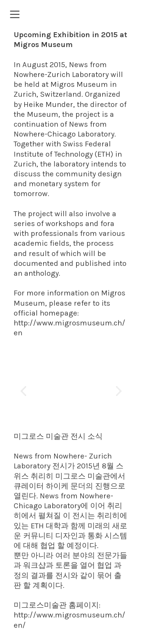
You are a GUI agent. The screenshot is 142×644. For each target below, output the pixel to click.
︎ (15, 15)
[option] (71, 392)
